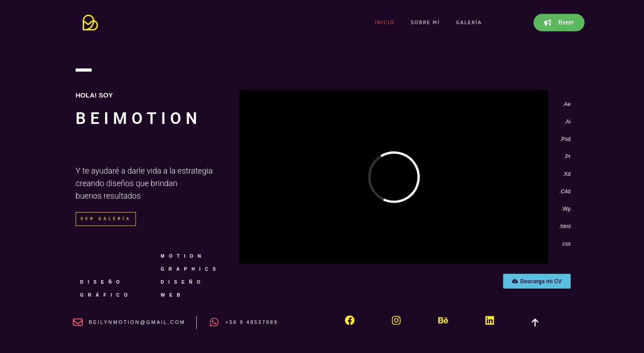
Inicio (385, 23)
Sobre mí (425, 23)
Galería (469, 23)
